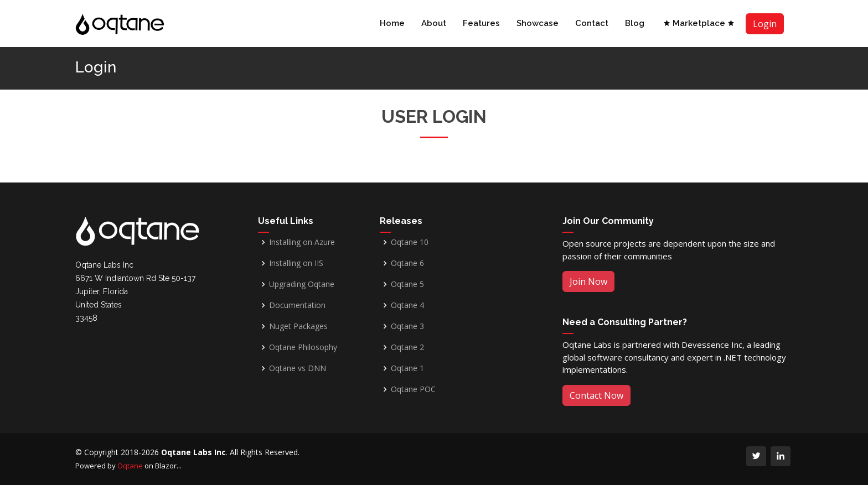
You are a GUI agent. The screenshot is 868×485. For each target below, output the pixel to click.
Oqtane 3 (407, 326)
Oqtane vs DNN (298, 368)
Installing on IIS (296, 263)
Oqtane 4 (407, 305)
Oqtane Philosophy (303, 347)
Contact (592, 23)
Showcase (538, 23)
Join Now (588, 281)
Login (765, 24)
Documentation (297, 305)
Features (481, 23)
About (434, 23)
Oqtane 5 (407, 284)
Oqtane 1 (407, 368)
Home (392, 23)
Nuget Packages (298, 326)
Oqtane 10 (410, 242)
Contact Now (596, 395)
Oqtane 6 (407, 263)
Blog (635, 23)
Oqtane (130, 466)
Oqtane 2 (407, 347)
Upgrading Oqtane (302, 284)
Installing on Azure (302, 242)
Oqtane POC (413, 389)
